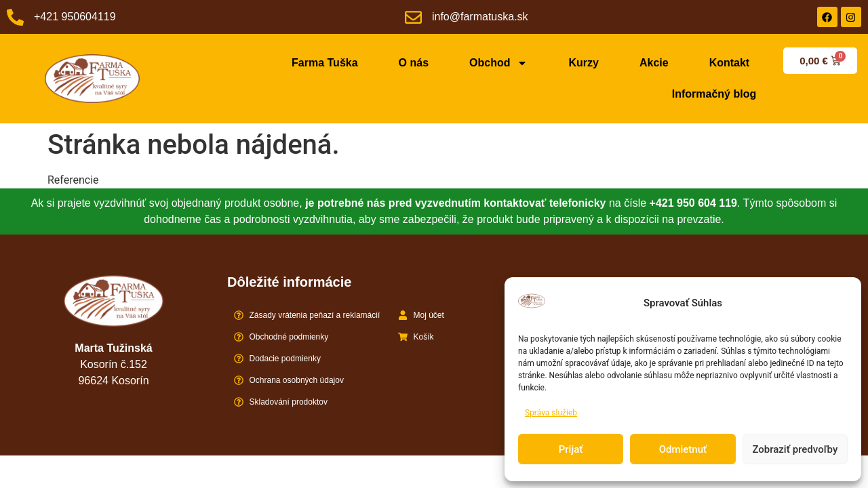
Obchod (498, 63)
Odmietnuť (683, 449)
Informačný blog (714, 94)
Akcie (654, 63)
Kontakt (730, 63)
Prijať (571, 449)
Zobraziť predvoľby (795, 449)
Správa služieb (551, 413)
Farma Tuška (325, 63)
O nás (414, 63)
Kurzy (583, 63)
